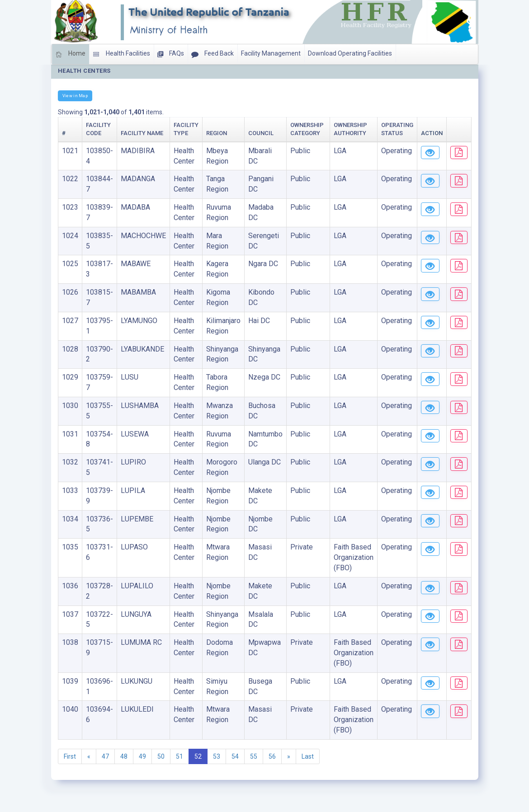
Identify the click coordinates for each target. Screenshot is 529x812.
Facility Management (271, 53)
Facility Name (142, 133)
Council (261, 133)
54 (235, 756)
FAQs (171, 54)
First (70, 756)
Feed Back (213, 54)
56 (272, 756)
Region (217, 133)
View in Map (75, 96)
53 (217, 756)
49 (142, 756)
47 (105, 756)
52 (198, 756)
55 (254, 756)
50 (161, 756)
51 (179, 756)
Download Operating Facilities (350, 53)
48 (124, 756)
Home (70, 54)
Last (308, 756)
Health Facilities (121, 54)
